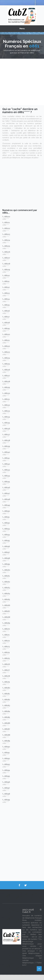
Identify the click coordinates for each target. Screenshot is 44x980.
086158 (7, 558)
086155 (7, 541)
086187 (7, 729)
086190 (7, 747)
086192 (7, 759)
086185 (7, 717)
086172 (7, 641)
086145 (7, 482)
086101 (7, 223)
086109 (7, 270)
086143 (7, 470)
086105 (7, 246)
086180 (7, 688)
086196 (7, 782)
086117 (7, 317)
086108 (7, 264)
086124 (7, 358)
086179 (7, 682)
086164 (7, 594)
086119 (7, 329)
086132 (7, 405)
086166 (7, 605)
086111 (7, 281)
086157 (7, 552)
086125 (7, 364)
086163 (7, 588)
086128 (7, 382)
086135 (7, 423)
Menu (22, 29)
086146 (7, 488)
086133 (7, 411)
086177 (7, 670)
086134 (7, 417)
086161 (7, 576)
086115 (7, 305)
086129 (7, 387)
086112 (7, 287)
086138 (7, 440)
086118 (7, 323)
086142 (7, 464)
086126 (7, 370)
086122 (7, 346)
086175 (7, 658)
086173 (7, 647)
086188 (7, 735)
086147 (7, 493)
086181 (7, 694)
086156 (7, 546)
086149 (7, 505)
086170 (7, 629)
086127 (7, 376)
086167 (7, 611)
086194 (7, 770)
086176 (7, 664)
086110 (7, 276)
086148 (7, 499)
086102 (7, 228)
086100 (7, 217)
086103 (7, 234)
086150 (7, 511)
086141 (7, 458)
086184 (7, 711)
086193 (7, 764)
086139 (7, 446)
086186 (7, 723)
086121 (7, 340)
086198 (7, 794)
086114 (7, 299)
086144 (7, 476)
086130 (7, 393)
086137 (7, 435)
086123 (7, 352)
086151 (7, 517)
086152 (7, 523)
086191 (7, 753)
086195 (7, 776)
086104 (7, 240)
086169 (7, 623)
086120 (7, 334)
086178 (7, 676)
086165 (7, 599)
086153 (7, 529)
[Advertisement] (22, 82)
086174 (7, 653)
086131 (7, 399)
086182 (7, 700)
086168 (7, 617)
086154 (7, 535)
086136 (7, 429)
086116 (7, 311)
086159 (7, 564)
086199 (7, 800)
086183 (7, 706)
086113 (7, 293)
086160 (7, 570)
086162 (7, 582)
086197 (7, 788)
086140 (7, 452)
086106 (7, 252)
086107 (7, 258)
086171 (7, 635)
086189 (7, 741)
